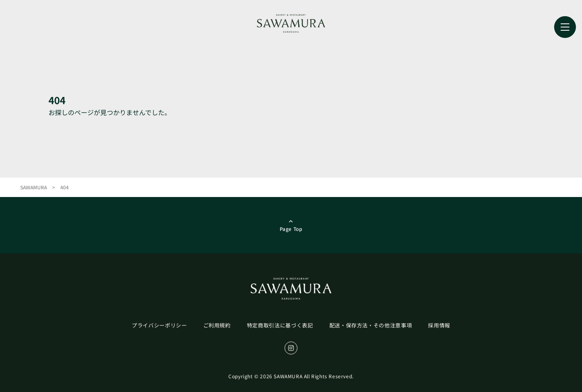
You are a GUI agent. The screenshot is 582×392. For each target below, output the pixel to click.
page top (291, 229)
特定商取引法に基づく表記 (280, 325)
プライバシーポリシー (159, 325)
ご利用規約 (217, 325)
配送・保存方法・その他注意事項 (371, 325)
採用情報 (439, 325)
